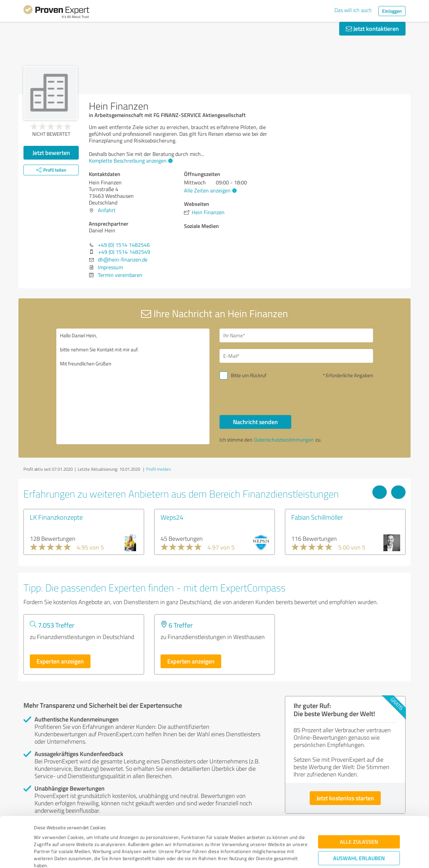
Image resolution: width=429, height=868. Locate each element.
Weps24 (172, 517)
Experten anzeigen (60, 661)
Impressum (46, 837)
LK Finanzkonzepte (56, 517)
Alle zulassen (359, 799)
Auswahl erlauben (359, 815)
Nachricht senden (255, 422)
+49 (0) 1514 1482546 (124, 245)
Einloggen (392, 11)
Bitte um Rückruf (249, 375)
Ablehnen (359, 836)
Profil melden (159, 469)
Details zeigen (262, 855)
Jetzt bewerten (51, 153)
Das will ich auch (353, 10)
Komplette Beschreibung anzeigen (130, 161)
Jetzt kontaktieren (372, 28)
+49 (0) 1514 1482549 (124, 252)
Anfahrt (107, 210)
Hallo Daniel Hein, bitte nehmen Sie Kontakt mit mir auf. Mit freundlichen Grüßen (133, 386)
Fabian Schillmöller (317, 517)
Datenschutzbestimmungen (91, 837)
